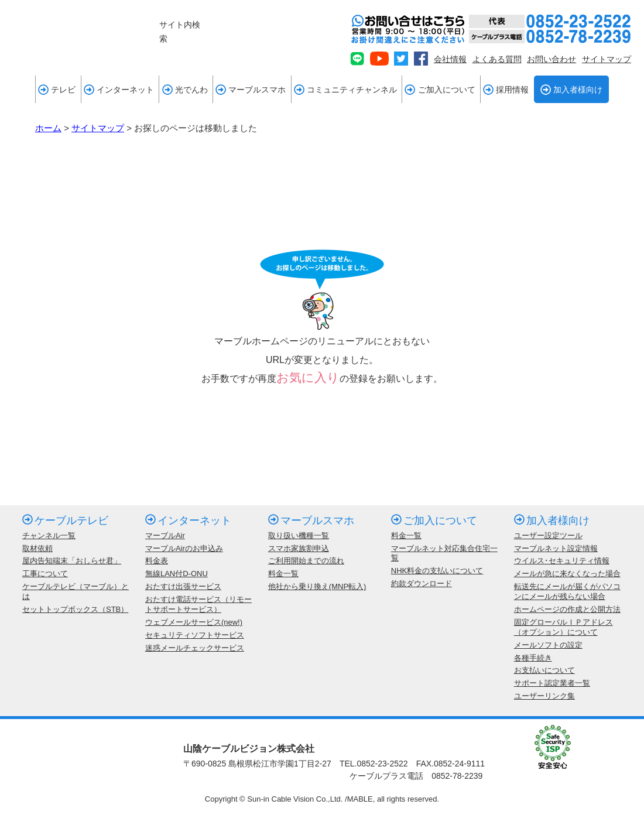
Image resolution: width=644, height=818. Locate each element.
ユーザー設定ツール (548, 535)
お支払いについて (544, 670)
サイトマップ (607, 59)
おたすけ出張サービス (183, 586)
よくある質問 (497, 59)
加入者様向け (571, 90)
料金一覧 (283, 574)
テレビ (57, 90)
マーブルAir (165, 535)
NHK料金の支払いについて (437, 571)
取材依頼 (37, 548)
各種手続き (533, 658)
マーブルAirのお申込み (184, 548)
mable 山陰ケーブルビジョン (80, 34)
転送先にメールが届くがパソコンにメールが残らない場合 (567, 591)
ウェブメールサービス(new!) (194, 622)
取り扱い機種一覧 (299, 535)
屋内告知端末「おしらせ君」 (72, 561)
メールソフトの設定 (548, 645)
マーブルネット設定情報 (556, 548)
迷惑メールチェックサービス (195, 648)
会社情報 (450, 59)
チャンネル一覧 (49, 535)
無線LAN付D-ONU (177, 574)
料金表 (157, 561)
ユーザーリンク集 (544, 696)
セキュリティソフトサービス (195, 635)
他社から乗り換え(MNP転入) (317, 586)
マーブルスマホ (251, 90)
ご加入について (440, 90)
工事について (45, 574)
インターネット (119, 90)
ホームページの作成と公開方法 (567, 609)
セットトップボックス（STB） (75, 609)
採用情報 (506, 90)
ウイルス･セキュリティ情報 (562, 561)
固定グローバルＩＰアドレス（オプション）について (563, 627)
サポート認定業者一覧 (552, 683)
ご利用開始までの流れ (306, 561)
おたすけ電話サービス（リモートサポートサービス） (198, 604)
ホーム (48, 128)
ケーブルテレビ (65, 521)
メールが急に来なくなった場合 (567, 574)
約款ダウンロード (422, 583)
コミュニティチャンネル (345, 90)
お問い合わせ (551, 59)
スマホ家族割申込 (299, 548)
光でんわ (185, 90)
